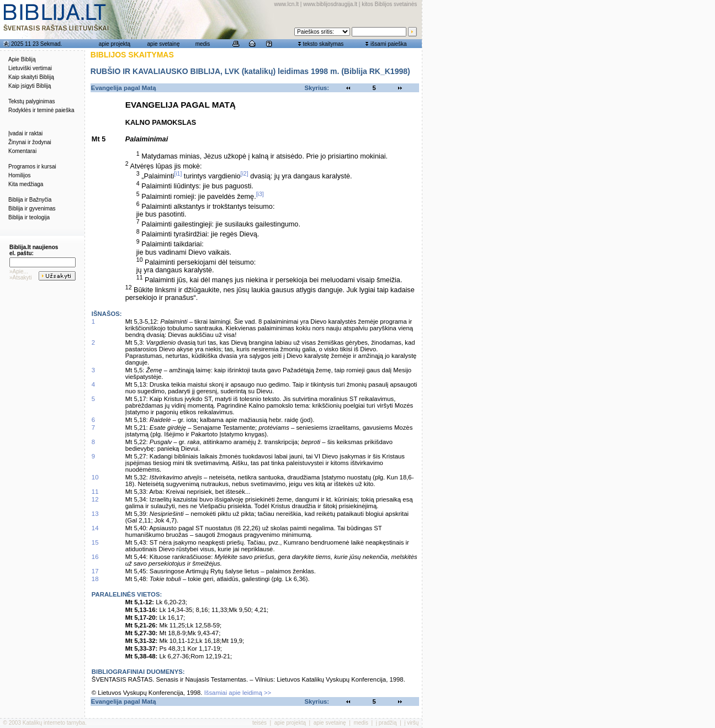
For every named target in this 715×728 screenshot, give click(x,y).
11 (95, 492)
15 (95, 542)
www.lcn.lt (287, 4)
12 (95, 499)
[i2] (245, 173)
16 (95, 557)
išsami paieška (389, 44)
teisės (259, 723)
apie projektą (115, 44)
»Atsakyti (21, 278)
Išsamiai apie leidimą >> (238, 693)
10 (95, 477)
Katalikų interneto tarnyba (54, 723)
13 (95, 514)
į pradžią (386, 723)
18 (95, 579)
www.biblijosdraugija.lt (330, 4)
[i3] (260, 194)
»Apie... (19, 271)
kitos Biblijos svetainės (389, 4)
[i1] (178, 173)
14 (95, 528)
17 (95, 571)
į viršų (411, 723)
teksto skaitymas (323, 44)
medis (203, 44)
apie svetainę (164, 44)
